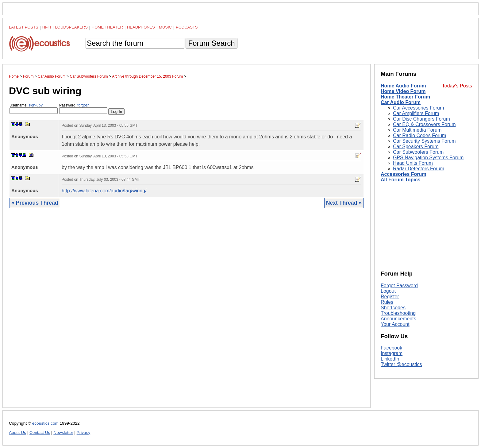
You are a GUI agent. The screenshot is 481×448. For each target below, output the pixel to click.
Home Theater (107, 27)
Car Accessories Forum (418, 108)
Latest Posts (24, 27)
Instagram (392, 353)
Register (390, 297)
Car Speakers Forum (416, 147)
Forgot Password (399, 286)
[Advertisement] (187, 313)
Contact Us (40, 433)
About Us (17, 433)
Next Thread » (344, 203)
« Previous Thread (35, 203)
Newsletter (63, 433)
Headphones (141, 27)
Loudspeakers (71, 27)
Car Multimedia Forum (417, 130)
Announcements (398, 319)
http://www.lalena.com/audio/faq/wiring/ (104, 191)
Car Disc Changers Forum (421, 119)
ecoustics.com (45, 423)
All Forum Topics (400, 180)
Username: (34, 108)
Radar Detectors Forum (419, 169)
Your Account (395, 324)
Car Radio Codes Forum (419, 135)
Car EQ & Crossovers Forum (424, 124)
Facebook (391, 348)
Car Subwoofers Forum (418, 152)
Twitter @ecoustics (401, 364)
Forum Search (211, 43)
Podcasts (187, 27)
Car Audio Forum (401, 102)
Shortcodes (393, 308)
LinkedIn (390, 359)
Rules (387, 302)
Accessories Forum (404, 174)
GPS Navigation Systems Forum (428, 158)
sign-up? (36, 105)
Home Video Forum (403, 91)
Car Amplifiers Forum (416, 113)
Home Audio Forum (403, 86)
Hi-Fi (47, 27)
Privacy (84, 433)
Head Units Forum (413, 163)
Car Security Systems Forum (424, 141)
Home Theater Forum (405, 97)
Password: (83, 108)
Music (165, 27)
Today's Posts (457, 86)
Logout (388, 291)
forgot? (83, 105)
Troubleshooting (398, 313)
